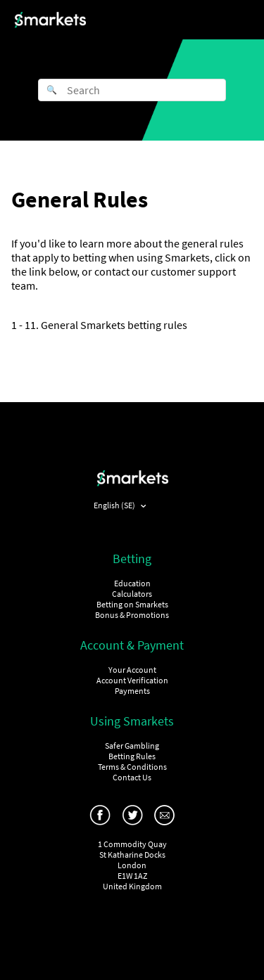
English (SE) (115, 505)
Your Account (132, 670)
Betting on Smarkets (132, 604)
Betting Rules (132, 756)
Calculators (132, 594)
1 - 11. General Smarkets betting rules (99, 325)
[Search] (132, 90)
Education (132, 583)
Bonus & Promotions (132, 615)
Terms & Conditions (132, 767)
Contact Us (132, 777)
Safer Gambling (132, 746)
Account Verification (132, 680)
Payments (132, 691)
